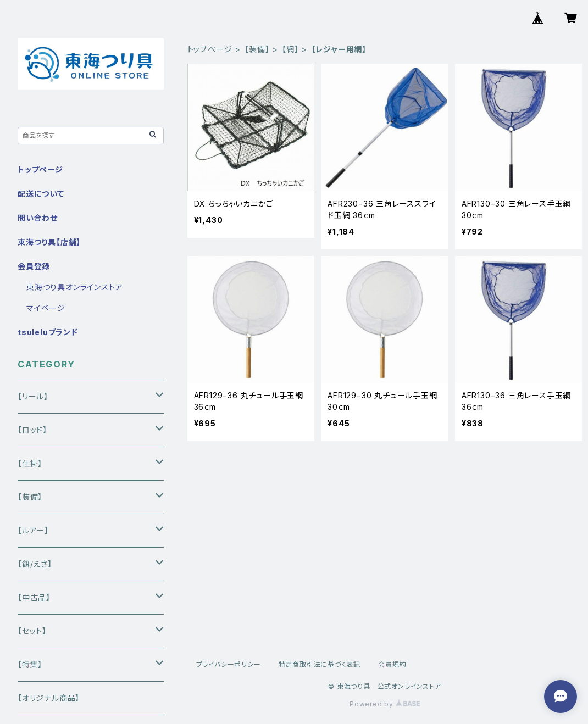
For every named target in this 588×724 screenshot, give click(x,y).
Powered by (385, 704)
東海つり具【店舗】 (49, 242)
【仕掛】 (30, 463)
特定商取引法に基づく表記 (320, 664)
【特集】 (30, 664)
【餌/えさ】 (35, 564)
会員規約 (392, 664)
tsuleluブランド (48, 332)
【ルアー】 (33, 530)
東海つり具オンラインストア (74, 287)
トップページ (210, 49)
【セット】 (32, 631)
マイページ (46, 308)
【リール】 (33, 396)
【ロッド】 (32, 430)
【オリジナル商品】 (49, 698)
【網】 (290, 49)
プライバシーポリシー (229, 664)
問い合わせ (38, 218)
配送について (41, 194)
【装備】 (257, 49)
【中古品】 (34, 597)
